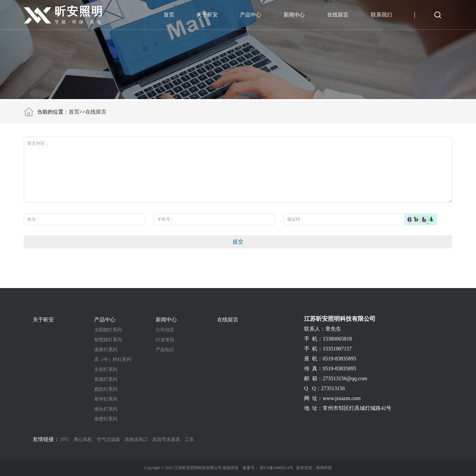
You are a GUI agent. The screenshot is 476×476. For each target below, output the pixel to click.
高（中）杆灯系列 (113, 360)
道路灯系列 (106, 350)
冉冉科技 (324, 468)
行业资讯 (165, 340)
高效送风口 (136, 439)
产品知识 (165, 350)
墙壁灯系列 (106, 419)
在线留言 (338, 15)
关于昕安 (207, 15)
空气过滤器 (108, 439)
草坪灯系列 (106, 399)
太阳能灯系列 (108, 330)
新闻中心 (294, 15)
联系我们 (381, 15)
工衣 (189, 439)
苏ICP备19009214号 (277, 468)
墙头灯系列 (106, 409)
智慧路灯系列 (108, 340)
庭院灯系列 (106, 389)
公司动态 (165, 330)
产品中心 (251, 15)
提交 (238, 242)
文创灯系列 (106, 370)
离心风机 (83, 439)
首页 (169, 15)
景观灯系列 (106, 380)
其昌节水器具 (166, 439)
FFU (65, 439)
